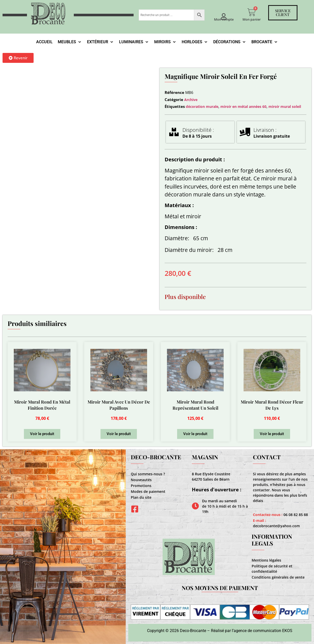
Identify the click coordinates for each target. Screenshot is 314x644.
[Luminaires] (134, 42)
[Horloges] (195, 42)
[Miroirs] (165, 42)
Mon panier (252, 19)
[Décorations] (230, 42)
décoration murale (202, 106)
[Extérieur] (101, 42)
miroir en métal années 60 (243, 106)
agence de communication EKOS (263, 631)
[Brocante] (265, 42)
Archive (191, 100)
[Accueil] (44, 42)
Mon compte (224, 19)
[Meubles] (70, 42)
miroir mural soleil (285, 106)
